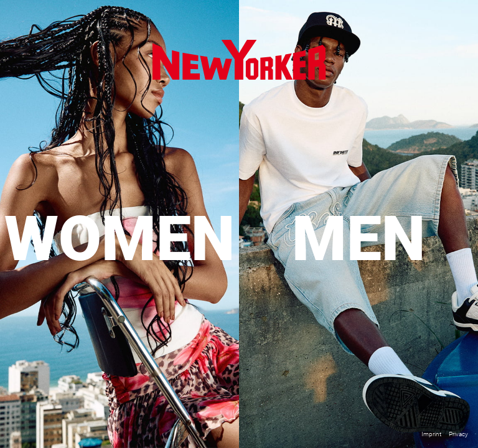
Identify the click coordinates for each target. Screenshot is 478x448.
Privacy (458, 434)
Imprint (431, 434)
